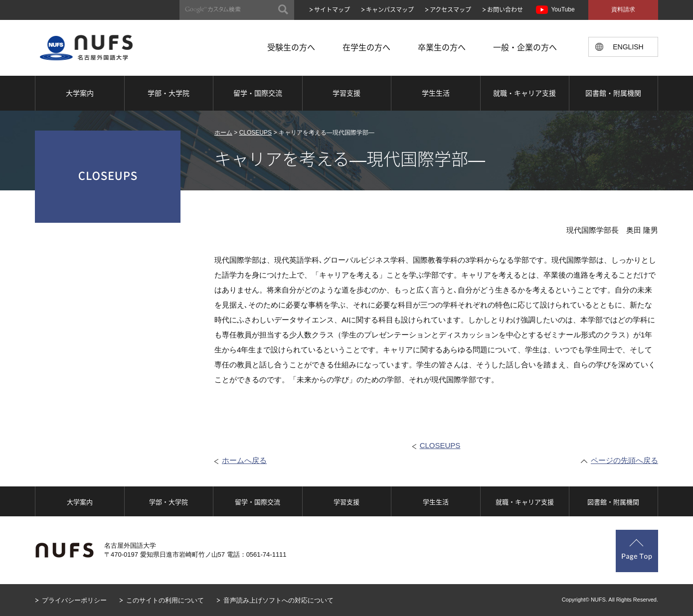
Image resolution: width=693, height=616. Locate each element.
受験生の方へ (291, 47)
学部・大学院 (169, 93)
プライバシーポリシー (74, 600)
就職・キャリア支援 (524, 93)
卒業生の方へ (442, 47)
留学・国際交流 (258, 93)
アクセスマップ (450, 9)
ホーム (223, 133)
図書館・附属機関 (613, 93)
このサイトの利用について (165, 600)
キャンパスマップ (390, 9)
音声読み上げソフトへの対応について (278, 600)
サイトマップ (332, 9)
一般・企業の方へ (525, 47)
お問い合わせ (505, 9)
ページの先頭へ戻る (624, 460)
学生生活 (436, 93)
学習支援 (346, 93)
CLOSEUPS (256, 133)
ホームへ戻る (244, 460)
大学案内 (80, 93)
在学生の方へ (366, 47)
